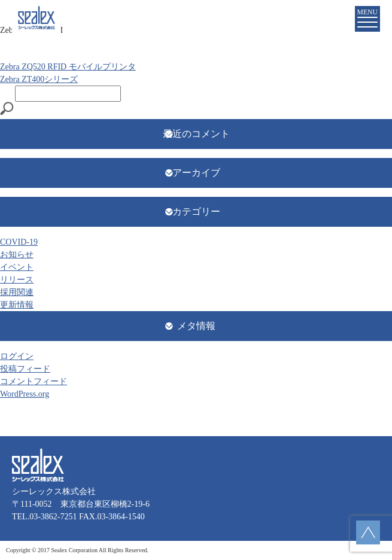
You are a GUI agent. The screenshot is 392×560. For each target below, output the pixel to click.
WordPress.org (25, 394)
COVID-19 (19, 242)
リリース (17, 280)
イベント (17, 267)
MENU (367, 18)
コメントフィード (34, 381)
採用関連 (17, 292)
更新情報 (17, 305)
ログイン (17, 356)
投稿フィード (25, 369)
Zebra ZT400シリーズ (39, 79)
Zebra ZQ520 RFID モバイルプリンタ (68, 67)
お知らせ (17, 255)
